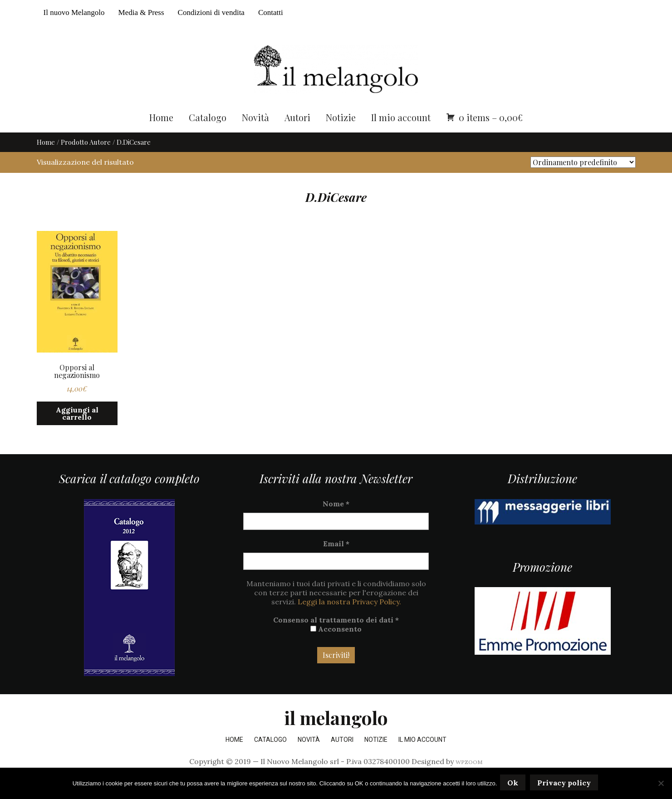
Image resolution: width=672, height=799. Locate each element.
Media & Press (141, 12)
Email (336, 561)
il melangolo (336, 735)
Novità (255, 135)
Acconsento (336, 647)
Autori (297, 135)
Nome (336, 521)
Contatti (271, 12)
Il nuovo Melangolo (74, 12)
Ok (514, 784)
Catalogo (208, 135)
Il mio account (401, 135)
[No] (661, 784)
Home (161, 135)
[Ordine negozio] (583, 180)
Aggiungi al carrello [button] (77, 431)
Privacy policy (565, 784)
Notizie (341, 135)
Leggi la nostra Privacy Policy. (349, 619)
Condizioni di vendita (211, 12)
